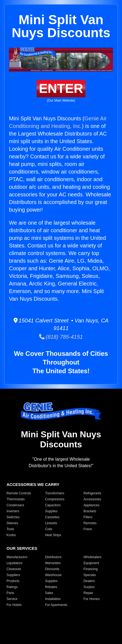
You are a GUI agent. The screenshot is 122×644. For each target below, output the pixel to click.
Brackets (90, 511)
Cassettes (52, 517)
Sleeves (12, 523)
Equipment (91, 563)
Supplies (51, 511)
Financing (90, 569)
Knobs (11, 535)
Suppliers (13, 575)
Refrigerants (92, 493)
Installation (53, 599)
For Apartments (56, 605)
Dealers (89, 581)
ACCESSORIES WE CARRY (33, 484)
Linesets (51, 523)
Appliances (91, 505)
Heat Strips (53, 535)
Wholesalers (92, 557)
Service (12, 599)
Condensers (15, 505)
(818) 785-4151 (61, 337)
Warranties (53, 563)
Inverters (13, 511)
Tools (10, 529)
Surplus (89, 587)
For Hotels (14, 605)
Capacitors (53, 505)
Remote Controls (19, 493)
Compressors (55, 499)
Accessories (92, 499)
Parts (10, 593)
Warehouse (53, 575)
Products (13, 581)
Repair (88, 593)
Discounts (52, 569)
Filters (88, 517)
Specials (90, 575)
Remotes (90, 523)
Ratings (12, 587)
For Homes (91, 599)
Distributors (53, 557)
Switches (13, 517)
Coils (49, 529)
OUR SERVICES (22, 548)
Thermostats (16, 499)
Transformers (55, 493)
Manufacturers (17, 557)
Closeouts (14, 569)
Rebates (51, 587)
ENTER (61, 88)
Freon (88, 529)
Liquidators (15, 563)
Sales (49, 593)
